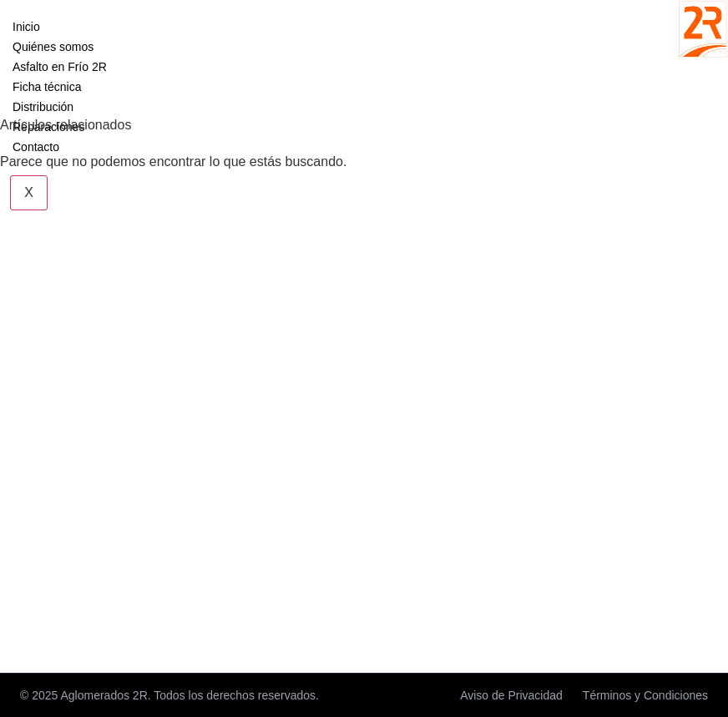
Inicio (26, 27)
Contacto (36, 147)
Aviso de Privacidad (511, 695)
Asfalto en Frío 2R (60, 67)
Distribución (43, 107)
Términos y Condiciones (645, 695)
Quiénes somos (53, 47)
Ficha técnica (47, 87)
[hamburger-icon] (101, 23)
